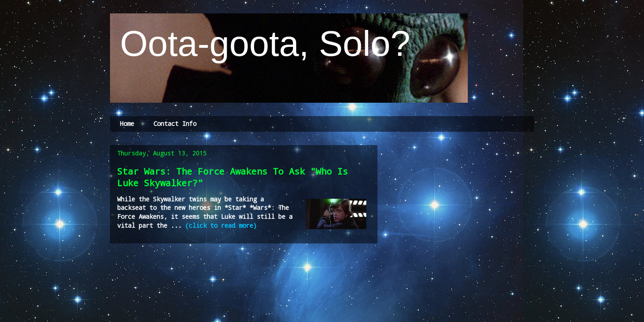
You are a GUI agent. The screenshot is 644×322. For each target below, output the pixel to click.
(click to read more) (221, 225)
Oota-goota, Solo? (260, 44)
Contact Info (175, 123)
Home (127, 123)
